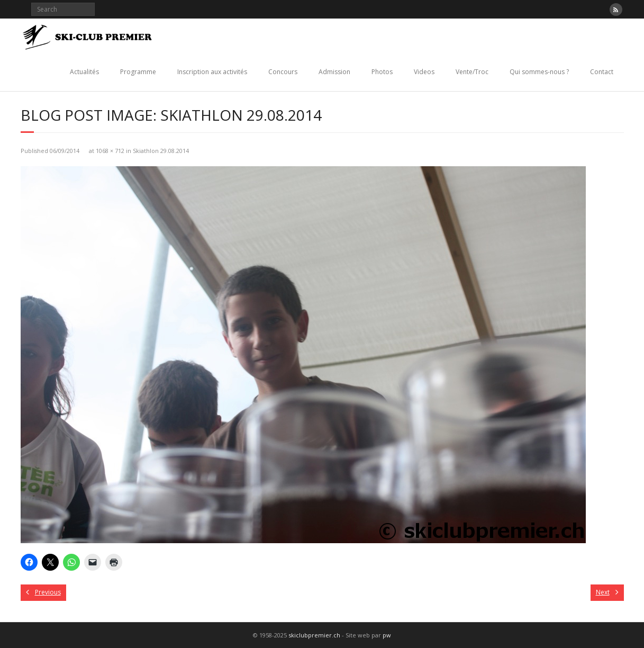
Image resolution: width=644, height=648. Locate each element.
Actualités (84, 72)
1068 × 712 (110, 151)
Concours (283, 72)
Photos (382, 72)
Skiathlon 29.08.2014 (161, 151)
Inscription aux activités (212, 72)
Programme (138, 72)
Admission (334, 72)
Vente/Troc (472, 72)
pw (387, 635)
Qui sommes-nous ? (539, 72)
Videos (424, 72)
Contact (602, 72)
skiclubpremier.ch (314, 635)
